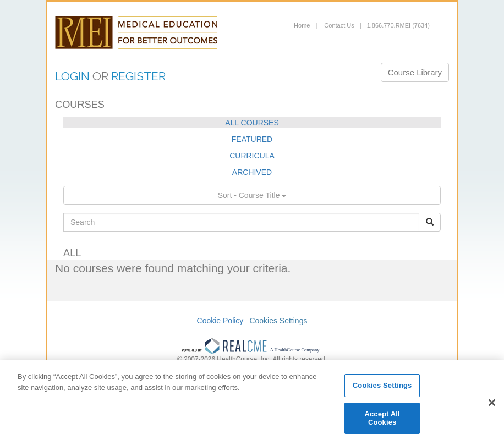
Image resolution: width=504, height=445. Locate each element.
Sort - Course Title (252, 195)
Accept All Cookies (382, 418)
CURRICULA (252, 156)
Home (302, 25)
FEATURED (252, 139)
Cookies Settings (278, 321)
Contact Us (338, 25)
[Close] (492, 403)
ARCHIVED (252, 172)
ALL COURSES (252, 123)
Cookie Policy (220, 321)
